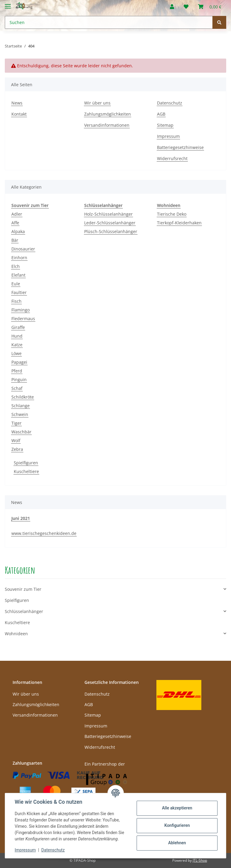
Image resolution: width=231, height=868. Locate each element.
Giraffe (18, 327)
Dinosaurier (23, 249)
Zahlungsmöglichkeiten (108, 114)
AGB (161, 114)
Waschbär (21, 432)
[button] (172, 7)
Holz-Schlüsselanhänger (108, 214)
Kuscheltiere (26, 471)
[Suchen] (109, 22)
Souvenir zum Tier (23, 589)
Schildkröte (23, 397)
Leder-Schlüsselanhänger (110, 223)
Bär (15, 240)
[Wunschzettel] (186, 7)
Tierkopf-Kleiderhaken (179, 223)
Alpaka (18, 231)
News (17, 103)
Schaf (17, 388)
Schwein (20, 414)
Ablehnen (177, 843)
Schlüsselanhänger (24, 611)
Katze (17, 345)
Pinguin (19, 379)
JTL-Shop (200, 860)
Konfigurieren (177, 825)
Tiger (16, 423)
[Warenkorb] (210, 7)
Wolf (16, 440)
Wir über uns (97, 103)
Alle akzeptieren (177, 808)
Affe (15, 223)
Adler (17, 214)
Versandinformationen (107, 125)
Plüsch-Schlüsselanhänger (111, 231)
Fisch (16, 301)
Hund (17, 336)
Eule (16, 284)
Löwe (16, 353)
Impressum (168, 136)
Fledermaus (23, 319)
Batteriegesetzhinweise (180, 147)
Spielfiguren (26, 463)
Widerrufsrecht (172, 158)
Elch (16, 266)
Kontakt (19, 114)
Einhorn (19, 258)
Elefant (18, 275)
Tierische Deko (172, 214)
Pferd (17, 371)
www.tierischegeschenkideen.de (44, 533)
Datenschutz (170, 103)
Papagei (19, 362)
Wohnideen (16, 634)
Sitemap (165, 125)
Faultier (19, 292)
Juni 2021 (21, 518)
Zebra (17, 449)
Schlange (21, 406)
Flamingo (21, 310)
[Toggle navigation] (8, 4)
